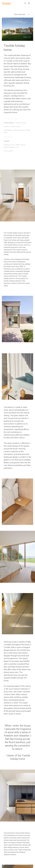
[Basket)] (29, 4)
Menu (33, 3)
